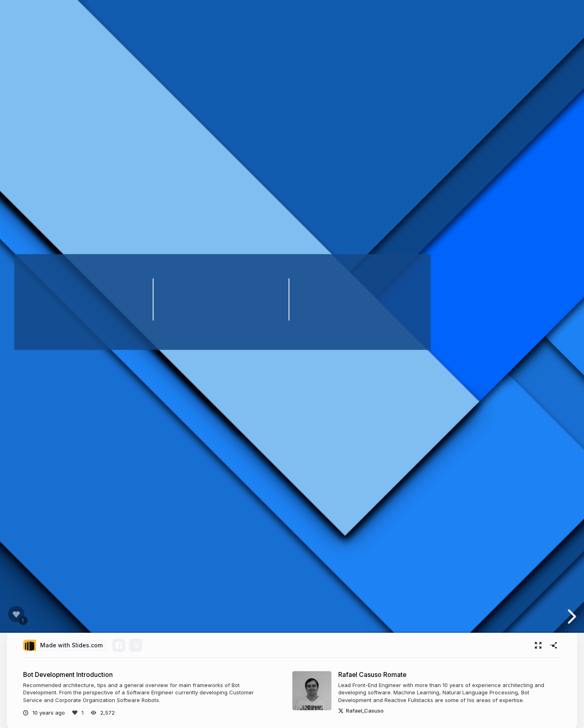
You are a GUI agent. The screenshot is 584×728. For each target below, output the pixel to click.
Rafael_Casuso (361, 711)
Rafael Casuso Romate (372, 675)
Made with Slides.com (71, 645)
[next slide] (571, 617)
